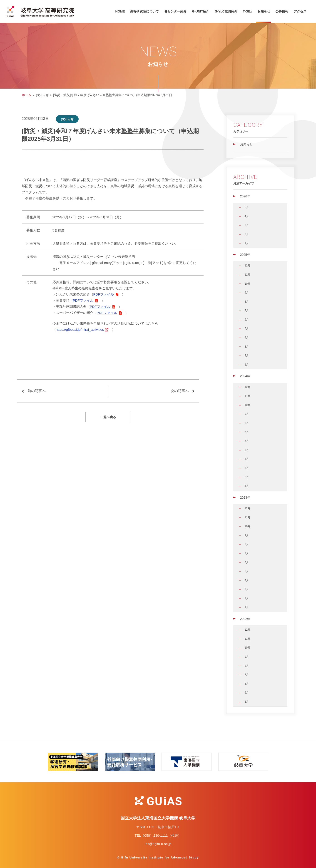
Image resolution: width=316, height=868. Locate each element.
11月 (248, 275)
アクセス (300, 11)
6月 (247, 320)
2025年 (245, 255)
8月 (247, 302)
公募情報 (282, 11)
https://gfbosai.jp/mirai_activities (80, 330)
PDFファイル (104, 294)
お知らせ (264, 11)
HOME (120, 11)
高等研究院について (144, 11)
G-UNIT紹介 (201, 11)
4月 (247, 216)
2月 (247, 234)
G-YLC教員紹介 (226, 11)
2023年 (245, 497)
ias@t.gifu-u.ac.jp (158, 844)
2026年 (245, 196)
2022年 (245, 619)
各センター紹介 (175, 11)
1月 (247, 243)
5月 (247, 207)
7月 (247, 311)
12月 (248, 266)
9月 (247, 293)
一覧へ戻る (108, 417)
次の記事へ (180, 391)
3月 (247, 225)
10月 (248, 284)
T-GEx (247, 11)
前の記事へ (37, 391)
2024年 (245, 376)
